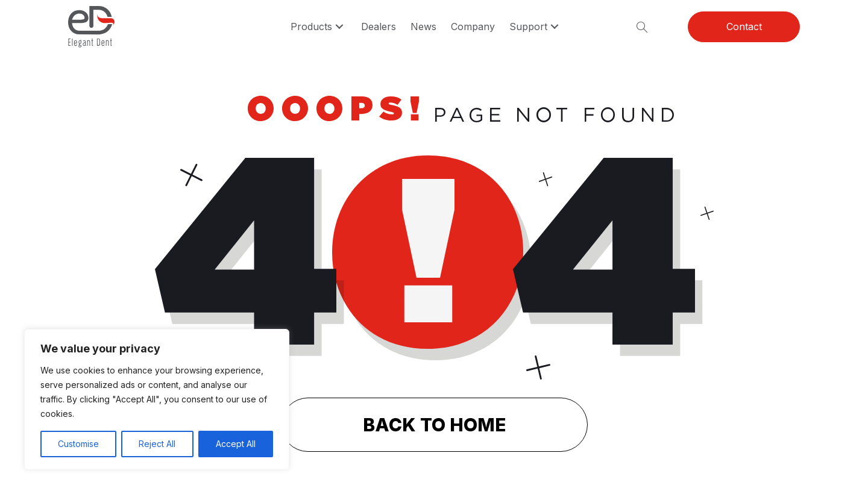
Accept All (236, 444)
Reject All (157, 444)
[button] (339, 27)
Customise (78, 444)
